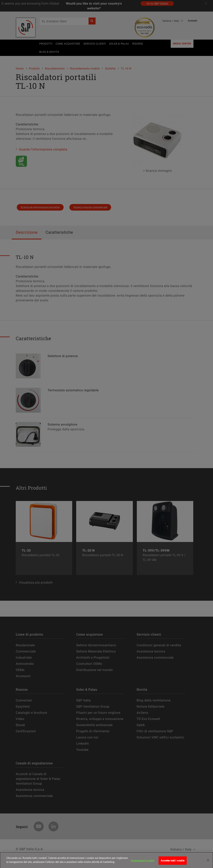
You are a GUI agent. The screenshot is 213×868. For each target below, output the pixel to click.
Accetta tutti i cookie (173, 864)
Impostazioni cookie (142, 864)
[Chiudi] (208, 863)
